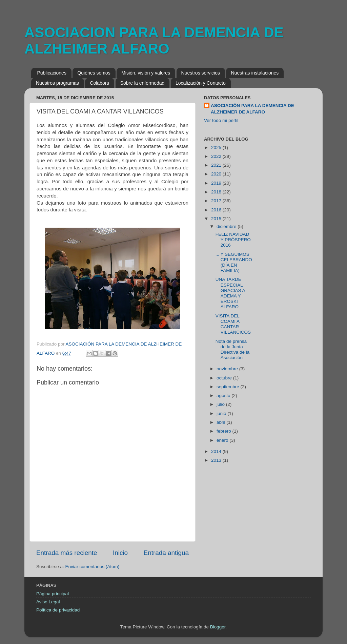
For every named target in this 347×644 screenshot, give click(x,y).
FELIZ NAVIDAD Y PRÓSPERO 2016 (233, 240)
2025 (217, 148)
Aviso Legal (48, 602)
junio (222, 413)
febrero (224, 431)
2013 (217, 460)
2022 (217, 156)
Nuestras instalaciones (255, 73)
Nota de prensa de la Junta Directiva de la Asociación (233, 350)
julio (221, 404)
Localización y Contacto (201, 83)
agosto (224, 396)
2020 (217, 174)
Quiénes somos (94, 73)
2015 (217, 219)
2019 (217, 183)
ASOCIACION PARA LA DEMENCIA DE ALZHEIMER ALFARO (154, 40)
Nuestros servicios (201, 73)
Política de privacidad (58, 610)
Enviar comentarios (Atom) (93, 567)
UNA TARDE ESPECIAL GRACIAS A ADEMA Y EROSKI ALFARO (230, 293)
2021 (217, 165)
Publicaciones (52, 73)
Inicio (120, 553)
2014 (217, 451)
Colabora (99, 83)
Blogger (218, 627)
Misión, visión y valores (146, 73)
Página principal (53, 594)
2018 (217, 192)
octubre (225, 378)
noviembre (228, 369)
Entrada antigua (166, 553)
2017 (217, 201)
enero (223, 440)
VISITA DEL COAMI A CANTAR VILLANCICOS (233, 324)
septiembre (229, 387)
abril (221, 422)
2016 (217, 210)
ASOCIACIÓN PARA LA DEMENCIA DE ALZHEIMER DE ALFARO (252, 109)
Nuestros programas (57, 83)
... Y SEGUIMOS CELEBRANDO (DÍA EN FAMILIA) (234, 263)
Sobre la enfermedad (142, 83)
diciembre (227, 226)
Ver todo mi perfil (221, 120)
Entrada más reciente (67, 553)
